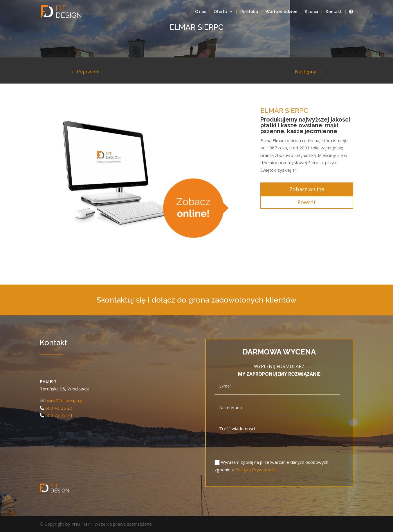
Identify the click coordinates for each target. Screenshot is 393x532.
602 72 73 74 (59, 415)
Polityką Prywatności (256, 470)
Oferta (220, 12)
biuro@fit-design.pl (64, 400)
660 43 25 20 (59, 408)
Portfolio (249, 12)
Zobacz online (307, 189)
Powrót (307, 202)
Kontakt (334, 12)
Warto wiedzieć (281, 12)
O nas (201, 12)
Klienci (311, 12)
